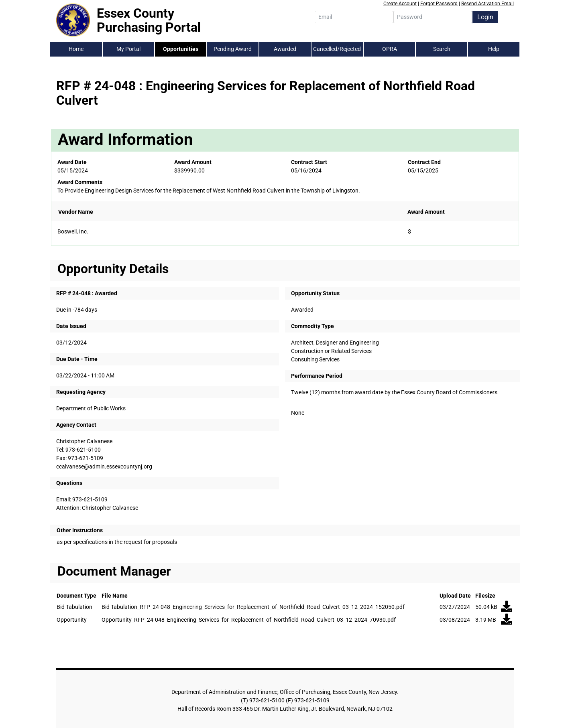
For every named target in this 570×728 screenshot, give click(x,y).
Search (442, 49)
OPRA (390, 49)
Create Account (400, 4)
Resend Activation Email (488, 4)
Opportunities (181, 49)
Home (76, 49)
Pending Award (233, 49)
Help (494, 49)
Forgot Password (439, 4)
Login (485, 17)
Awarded (285, 49)
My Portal (128, 49)
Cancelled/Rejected (337, 49)
